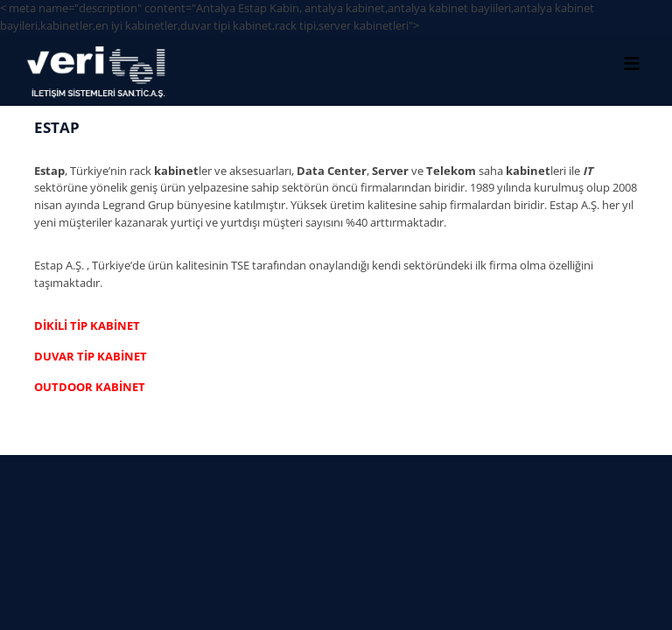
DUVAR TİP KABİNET (91, 356)
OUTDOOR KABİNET (90, 387)
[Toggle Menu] (632, 63)
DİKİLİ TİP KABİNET (87, 325)
